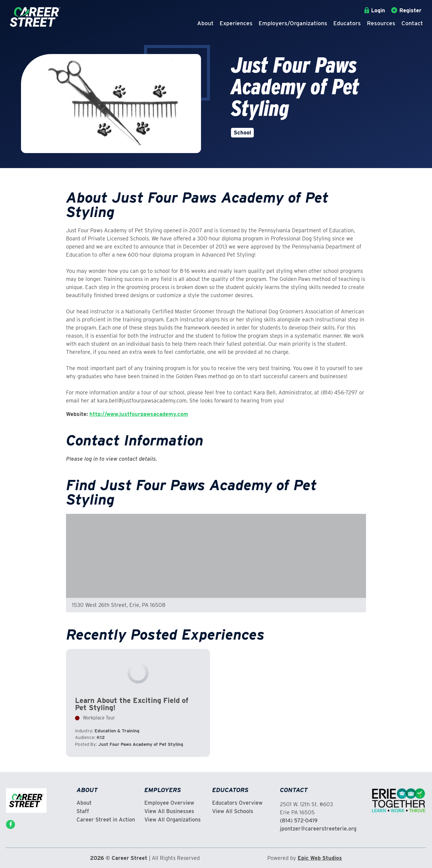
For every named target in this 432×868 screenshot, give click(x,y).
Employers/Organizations (293, 23)
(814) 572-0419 (299, 820)
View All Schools (233, 811)
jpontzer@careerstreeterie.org (318, 829)
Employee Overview (169, 803)
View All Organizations (172, 820)
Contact (412, 23)
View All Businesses (169, 811)
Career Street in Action (106, 820)
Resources (381, 23)
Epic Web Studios (320, 858)
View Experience (138, 703)
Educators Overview (237, 803)
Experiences (236, 23)
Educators (347, 23)
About (205, 23)
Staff (83, 811)
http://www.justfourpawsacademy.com (139, 414)
